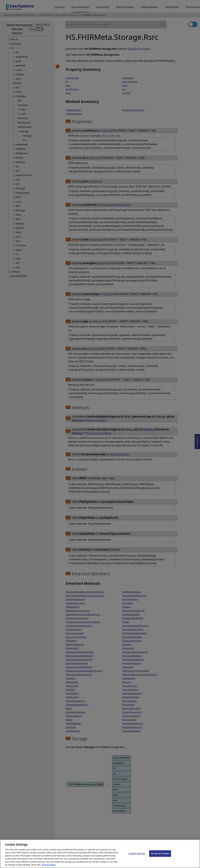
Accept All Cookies (160, 857)
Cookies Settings (137, 857)
